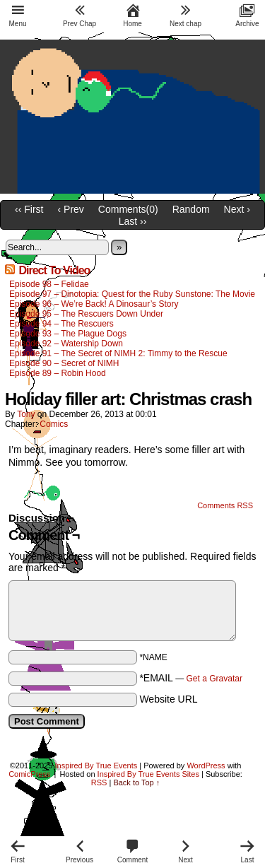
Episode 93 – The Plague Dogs (68, 334)
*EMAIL (191, 678)
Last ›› (133, 221)
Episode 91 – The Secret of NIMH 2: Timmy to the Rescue (118, 353)
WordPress (206, 766)
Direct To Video (54, 270)
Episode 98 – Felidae (49, 284)
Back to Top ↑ (136, 782)
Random (191, 209)
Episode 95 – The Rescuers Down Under (86, 314)
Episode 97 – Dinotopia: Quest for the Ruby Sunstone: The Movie (132, 294)
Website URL (168, 699)
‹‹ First (29, 209)
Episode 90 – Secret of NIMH (64, 363)
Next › (237, 209)
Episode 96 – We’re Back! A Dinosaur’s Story (94, 304)
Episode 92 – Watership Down (66, 344)
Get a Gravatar (214, 679)
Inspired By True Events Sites (148, 774)
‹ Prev (71, 209)
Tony (26, 414)
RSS (99, 782)
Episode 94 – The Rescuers (61, 324)
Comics (54, 424)
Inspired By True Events (96, 766)
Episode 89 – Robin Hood (58, 373)
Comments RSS (225, 505)
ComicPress (29, 774)
